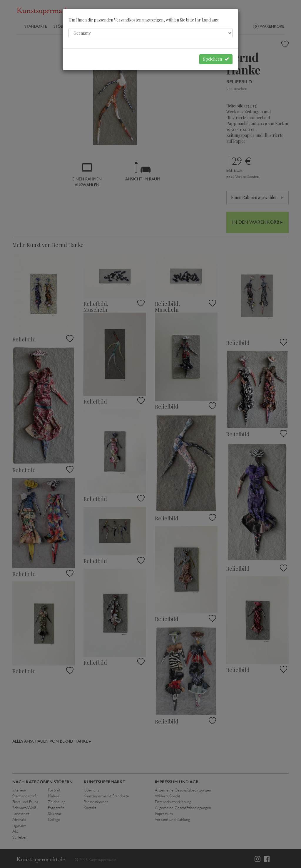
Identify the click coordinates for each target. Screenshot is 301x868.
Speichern (216, 59)
